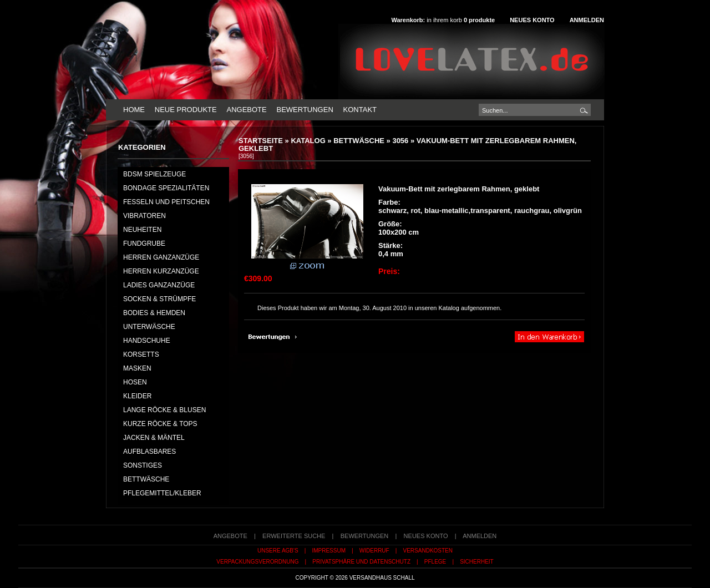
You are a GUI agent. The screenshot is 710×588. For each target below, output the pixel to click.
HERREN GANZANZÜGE (161, 257)
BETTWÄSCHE (359, 141)
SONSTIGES (143, 465)
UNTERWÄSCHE (149, 327)
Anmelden (587, 20)
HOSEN (135, 382)
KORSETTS (141, 354)
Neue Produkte (186, 110)
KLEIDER (137, 396)
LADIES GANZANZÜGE (159, 285)
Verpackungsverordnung (257, 562)
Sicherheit (477, 562)
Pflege (435, 562)
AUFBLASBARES (149, 452)
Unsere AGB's (278, 551)
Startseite (261, 141)
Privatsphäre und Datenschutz (361, 562)
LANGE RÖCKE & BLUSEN (164, 410)
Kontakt (360, 110)
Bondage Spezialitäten (166, 188)
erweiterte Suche (294, 536)
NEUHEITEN (142, 230)
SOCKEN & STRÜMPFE (159, 299)
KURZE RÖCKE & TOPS (160, 424)
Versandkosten (428, 551)
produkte (479, 20)
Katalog (308, 141)
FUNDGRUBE (144, 244)
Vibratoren (144, 216)
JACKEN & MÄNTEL (154, 438)
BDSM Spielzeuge (154, 174)
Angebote (246, 110)
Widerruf (374, 551)
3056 (400, 141)
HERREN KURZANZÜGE (161, 271)
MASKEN (137, 368)
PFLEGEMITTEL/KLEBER (162, 493)
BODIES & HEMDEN (154, 313)
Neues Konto (532, 20)
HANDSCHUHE (147, 341)
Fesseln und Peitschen (166, 202)
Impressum (329, 551)
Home (134, 110)
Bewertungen (305, 110)
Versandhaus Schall (382, 578)
